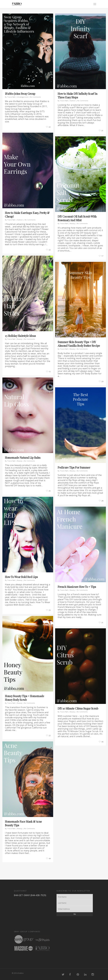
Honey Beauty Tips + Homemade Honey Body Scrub (24, 698)
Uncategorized (23, 97)
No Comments (35, 97)
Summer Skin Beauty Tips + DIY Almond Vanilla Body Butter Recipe (79, 344)
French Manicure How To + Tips (77, 587)
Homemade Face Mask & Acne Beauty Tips (23, 823)
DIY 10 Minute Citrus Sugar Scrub (78, 708)
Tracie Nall (11, 97)
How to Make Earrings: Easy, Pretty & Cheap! (27, 215)
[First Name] (75, 897)
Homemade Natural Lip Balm (23, 457)
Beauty (72, 223)
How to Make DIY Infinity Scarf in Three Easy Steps (78, 95)
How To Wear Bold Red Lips (21, 577)
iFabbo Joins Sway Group (20, 94)
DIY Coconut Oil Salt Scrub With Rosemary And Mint (77, 218)
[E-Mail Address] (75, 909)
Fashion (73, 101)
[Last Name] (75, 903)
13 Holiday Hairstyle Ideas (20, 336)
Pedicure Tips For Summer (74, 467)
